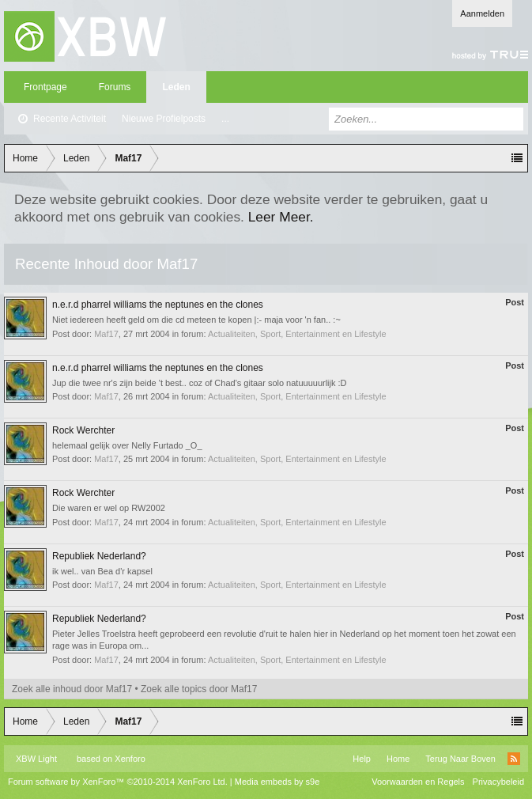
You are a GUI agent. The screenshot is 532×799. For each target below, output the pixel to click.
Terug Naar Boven (460, 759)
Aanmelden (482, 13)
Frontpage (45, 87)
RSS (514, 759)
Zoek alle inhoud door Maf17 (72, 689)
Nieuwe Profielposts (164, 119)
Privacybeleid (498, 782)
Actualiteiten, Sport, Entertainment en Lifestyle (297, 334)
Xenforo (130, 759)
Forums (115, 87)
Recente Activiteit (70, 119)
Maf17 (106, 334)
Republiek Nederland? (99, 556)
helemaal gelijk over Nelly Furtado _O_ (127, 445)
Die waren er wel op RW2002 (109, 508)
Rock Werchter (83, 430)
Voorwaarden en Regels (418, 782)
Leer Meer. (281, 217)
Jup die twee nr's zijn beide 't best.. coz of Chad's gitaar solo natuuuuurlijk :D (200, 383)
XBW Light (36, 759)
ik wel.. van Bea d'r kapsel (102, 571)
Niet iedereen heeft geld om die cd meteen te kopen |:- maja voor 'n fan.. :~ (196, 320)
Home (398, 759)
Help (362, 759)
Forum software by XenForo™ (118, 782)
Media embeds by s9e (277, 782)
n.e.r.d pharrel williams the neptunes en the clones (158, 305)
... (225, 119)
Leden (176, 87)
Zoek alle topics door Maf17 (199, 689)
